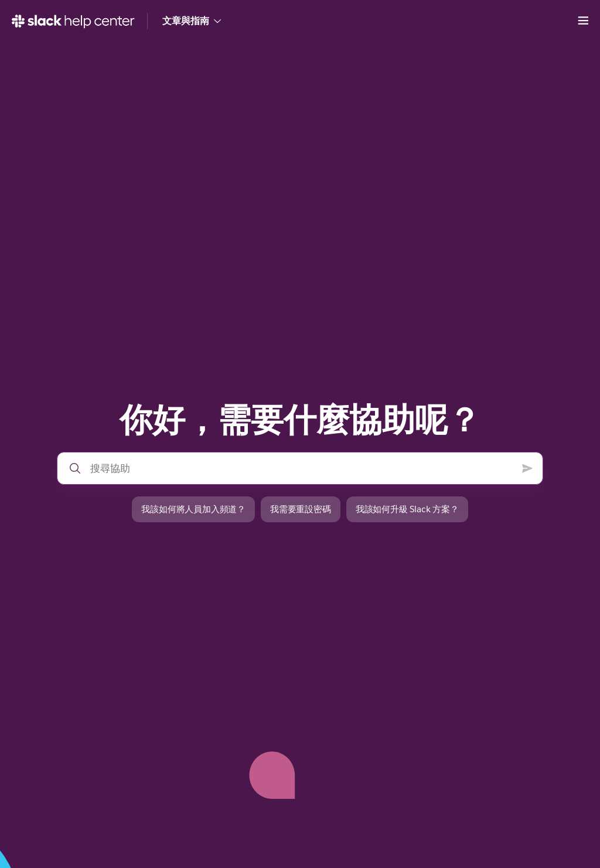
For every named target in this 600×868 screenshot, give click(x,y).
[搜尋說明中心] (301, 468)
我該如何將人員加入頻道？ (193, 509)
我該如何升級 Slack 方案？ (407, 509)
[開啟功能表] (583, 21)
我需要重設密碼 (301, 509)
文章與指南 (192, 21)
